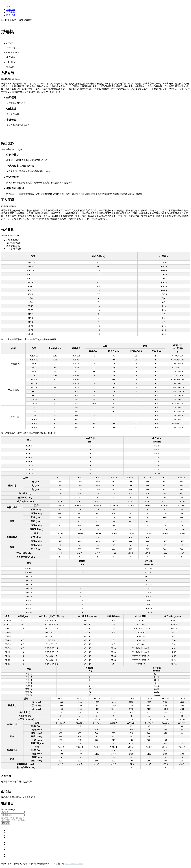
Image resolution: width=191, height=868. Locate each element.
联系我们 (11, 15)
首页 (8, 7)
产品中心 (11, 12)
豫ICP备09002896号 (74, 864)
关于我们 (11, 10)
